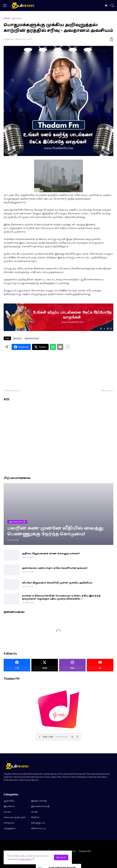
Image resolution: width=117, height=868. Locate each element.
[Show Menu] (5, 6)
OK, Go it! (61, 857)
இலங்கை (17, 18)
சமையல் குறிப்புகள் (15, 818)
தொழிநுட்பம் (38, 823)
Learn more (26, 859)
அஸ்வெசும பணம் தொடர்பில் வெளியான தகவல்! (55, 568)
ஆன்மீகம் (9, 801)
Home (7, 18)
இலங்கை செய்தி (32, 338)
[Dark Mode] (106, 6)
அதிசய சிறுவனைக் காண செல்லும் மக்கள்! (51, 554)
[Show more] (67, 347)
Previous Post (12, 391)
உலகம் (7, 812)
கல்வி (34, 812)
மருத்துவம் (10, 829)
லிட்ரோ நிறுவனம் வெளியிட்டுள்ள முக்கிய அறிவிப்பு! (57, 583)
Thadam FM (85, 851)
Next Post (106, 391)
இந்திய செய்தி (39, 801)
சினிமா (35, 818)
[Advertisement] (58, 369)
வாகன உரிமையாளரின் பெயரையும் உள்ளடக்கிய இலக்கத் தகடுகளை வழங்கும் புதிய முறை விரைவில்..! (61, 597)
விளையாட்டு (38, 829)
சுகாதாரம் (9, 823)
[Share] (110, 39)
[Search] (112, 6)
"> (58, 737)
